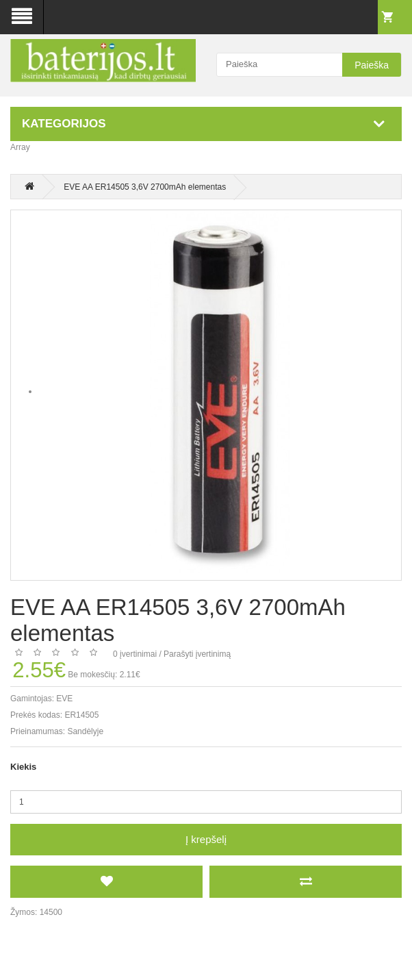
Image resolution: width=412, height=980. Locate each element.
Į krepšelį (206, 839)
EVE (64, 699)
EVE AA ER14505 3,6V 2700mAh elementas (145, 187)
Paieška (372, 65)
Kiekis (23, 767)
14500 (51, 912)
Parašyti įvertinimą (197, 654)
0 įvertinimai (135, 654)
